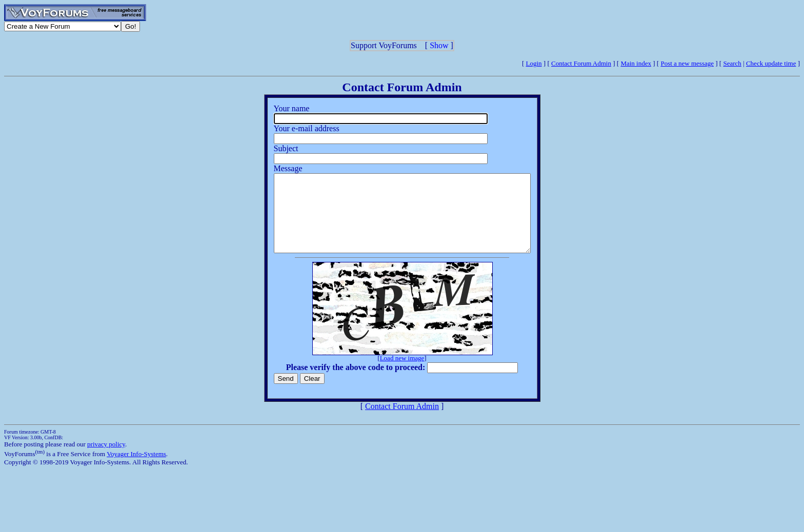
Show (439, 45)
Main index (636, 63)
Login (534, 63)
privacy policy (106, 459)
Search (732, 63)
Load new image (402, 373)
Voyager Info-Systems (136, 469)
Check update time (771, 63)
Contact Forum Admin (581, 63)
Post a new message (687, 63)
